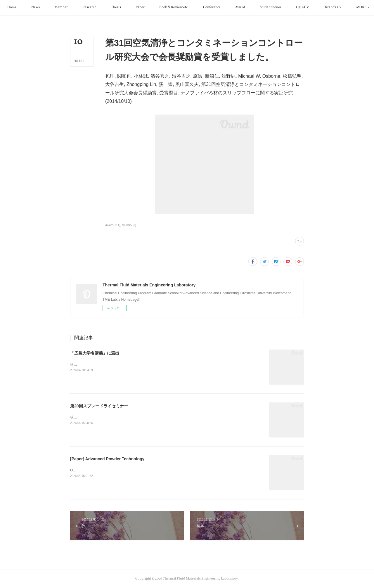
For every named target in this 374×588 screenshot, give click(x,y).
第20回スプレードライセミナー (99, 406)
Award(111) (113, 225)
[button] (41, 8)
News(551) (129, 225)
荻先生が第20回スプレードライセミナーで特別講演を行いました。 (123, 417)
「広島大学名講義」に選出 (95, 353)
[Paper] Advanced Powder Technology (107, 459)
